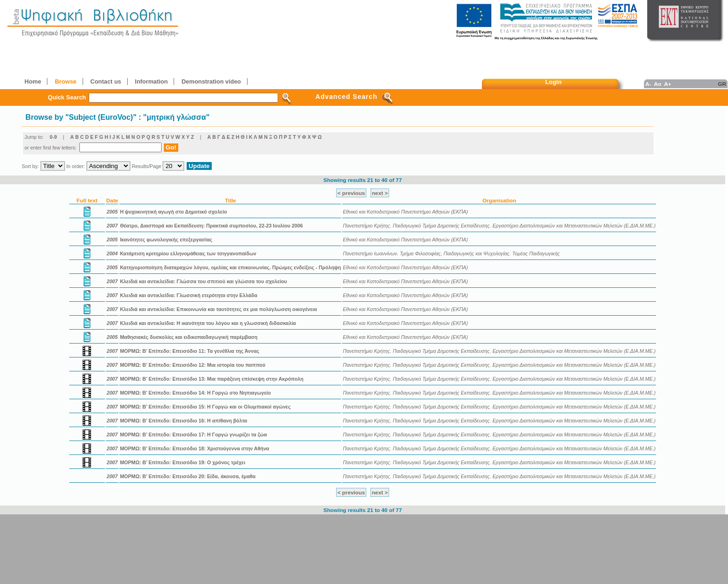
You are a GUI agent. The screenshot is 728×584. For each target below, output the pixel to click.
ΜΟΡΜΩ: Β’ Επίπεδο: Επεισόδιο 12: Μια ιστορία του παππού (192, 365)
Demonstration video (211, 81)
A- (648, 84)
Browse (65, 81)
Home (33, 81)
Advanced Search (346, 97)
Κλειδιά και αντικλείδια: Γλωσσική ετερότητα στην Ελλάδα (188, 295)
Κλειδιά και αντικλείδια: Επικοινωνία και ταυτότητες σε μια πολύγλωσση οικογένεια (218, 309)
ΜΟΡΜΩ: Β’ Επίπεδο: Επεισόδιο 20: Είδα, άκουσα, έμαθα (188, 476)
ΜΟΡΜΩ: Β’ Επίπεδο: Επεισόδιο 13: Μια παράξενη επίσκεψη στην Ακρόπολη (211, 379)
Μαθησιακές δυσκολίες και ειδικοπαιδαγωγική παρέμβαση (188, 337)
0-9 (53, 137)
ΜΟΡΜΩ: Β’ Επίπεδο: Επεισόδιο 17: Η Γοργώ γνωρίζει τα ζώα (193, 435)
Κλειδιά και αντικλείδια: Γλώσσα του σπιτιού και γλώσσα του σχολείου (203, 281)
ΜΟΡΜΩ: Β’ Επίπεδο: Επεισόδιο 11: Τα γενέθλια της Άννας (189, 351)
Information (152, 81)
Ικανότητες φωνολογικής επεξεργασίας (166, 240)
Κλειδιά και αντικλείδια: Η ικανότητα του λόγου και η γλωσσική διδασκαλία (208, 323)
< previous (351, 193)
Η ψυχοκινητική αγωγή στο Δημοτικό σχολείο (173, 212)
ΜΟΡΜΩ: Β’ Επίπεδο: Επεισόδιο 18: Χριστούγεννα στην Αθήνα (194, 448)
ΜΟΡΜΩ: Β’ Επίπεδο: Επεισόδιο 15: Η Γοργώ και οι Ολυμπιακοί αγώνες (205, 407)
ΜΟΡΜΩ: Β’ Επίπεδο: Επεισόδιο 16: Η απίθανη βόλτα (183, 421)
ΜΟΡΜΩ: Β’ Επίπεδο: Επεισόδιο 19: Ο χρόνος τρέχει (182, 462)
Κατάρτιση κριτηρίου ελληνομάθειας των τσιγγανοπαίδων (188, 253)
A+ (667, 84)
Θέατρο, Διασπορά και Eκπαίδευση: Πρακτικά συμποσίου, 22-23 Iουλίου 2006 (211, 226)
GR (722, 84)
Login (554, 82)
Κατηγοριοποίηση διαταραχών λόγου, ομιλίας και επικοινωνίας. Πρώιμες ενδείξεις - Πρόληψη (230, 267)
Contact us (105, 81)
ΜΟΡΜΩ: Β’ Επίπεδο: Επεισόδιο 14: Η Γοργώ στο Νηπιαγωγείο (195, 393)
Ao (657, 84)
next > (380, 193)
